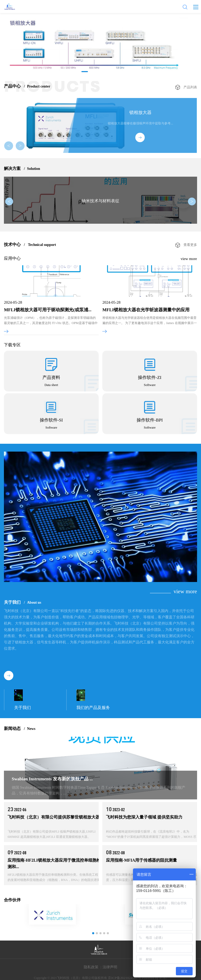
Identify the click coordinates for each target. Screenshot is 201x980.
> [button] (20, 146)
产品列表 (191, 86)
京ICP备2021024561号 (126, 973)
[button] (85, 72)
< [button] (10, 146)
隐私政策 (91, 967)
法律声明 (110, 967)
